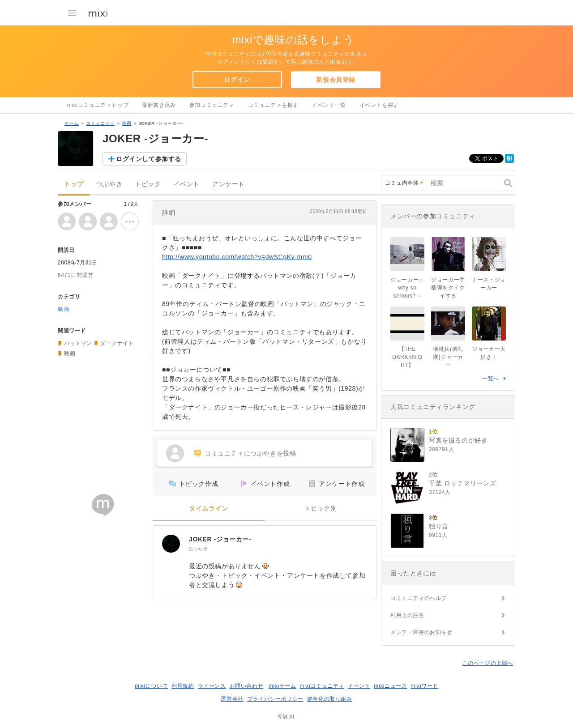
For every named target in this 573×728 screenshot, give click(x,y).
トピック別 (321, 509)
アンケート (229, 184)
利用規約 (183, 686)
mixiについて (151, 686)
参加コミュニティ (212, 105)
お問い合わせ (247, 686)
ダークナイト (117, 343)
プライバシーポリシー (275, 699)
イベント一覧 (329, 105)
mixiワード (424, 686)
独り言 (439, 526)
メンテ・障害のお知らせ (421, 632)
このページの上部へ (488, 663)
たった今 (198, 549)
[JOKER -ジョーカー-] (171, 544)
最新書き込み (159, 105)
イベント (187, 184)
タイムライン (209, 509)
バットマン (78, 343)
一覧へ (491, 379)
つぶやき (109, 184)
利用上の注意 (407, 615)
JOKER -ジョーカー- (220, 539)
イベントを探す (379, 105)
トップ (74, 184)
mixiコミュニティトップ (98, 105)
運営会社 (232, 699)
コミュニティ (100, 123)
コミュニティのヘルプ (419, 598)
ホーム (72, 123)
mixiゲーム (282, 686)
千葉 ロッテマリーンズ (463, 483)
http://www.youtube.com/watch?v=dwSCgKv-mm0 (237, 257)
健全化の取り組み (330, 699)
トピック (148, 184)
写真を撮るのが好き (458, 440)
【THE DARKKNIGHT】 (407, 357)
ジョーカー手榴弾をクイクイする (448, 288)
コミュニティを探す (273, 105)
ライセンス (212, 686)
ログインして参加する (149, 159)
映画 (126, 123)
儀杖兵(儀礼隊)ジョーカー (448, 357)
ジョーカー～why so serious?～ (407, 288)
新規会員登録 (336, 80)
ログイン (237, 80)
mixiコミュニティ (322, 686)
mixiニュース (390, 686)
